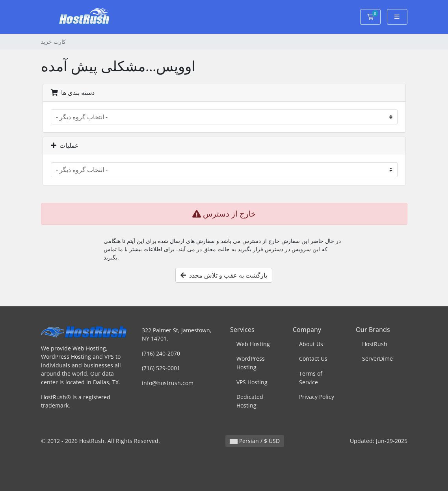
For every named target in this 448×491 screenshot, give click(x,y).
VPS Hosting (252, 382)
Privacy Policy (317, 397)
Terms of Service (311, 378)
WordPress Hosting (251, 363)
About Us (311, 344)
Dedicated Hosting (250, 401)
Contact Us (313, 359)
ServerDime (377, 359)
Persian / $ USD (255, 441)
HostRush (375, 344)
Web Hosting (253, 344)
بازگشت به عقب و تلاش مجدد (224, 275)
